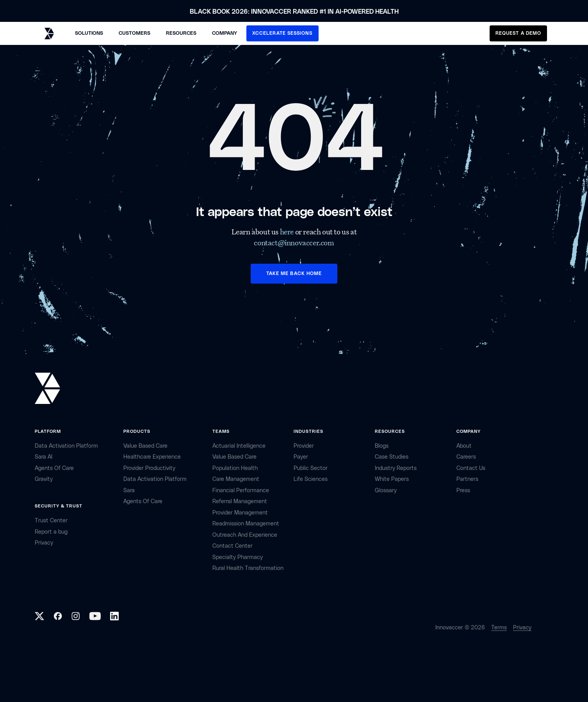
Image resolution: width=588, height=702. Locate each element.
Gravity (44, 479)
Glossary (386, 490)
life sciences (311, 479)
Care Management (236, 479)
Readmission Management (246, 524)
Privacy (522, 628)
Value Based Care (145, 446)
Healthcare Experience (152, 457)
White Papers (392, 479)
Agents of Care (54, 468)
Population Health (235, 468)
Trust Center (51, 521)
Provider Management (240, 513)
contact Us (471, 468)
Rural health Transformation (248, 568)
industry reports (396, 468)
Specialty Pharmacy (238, 557)
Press (463, 490)
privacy (44, 543)
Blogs (382, 446)
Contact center (233, 546)
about (464, 446)
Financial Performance (241, 490)
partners (467, 479)
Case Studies (392, 457)
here (288, 232)
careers (466, 457)
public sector (311, 468)
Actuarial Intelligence (239, 446)
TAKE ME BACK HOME (294, 273)
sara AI (44, 457)
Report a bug (51, 532)
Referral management (240, 501)
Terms (499, 628)
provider (304, 446)
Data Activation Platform (66, 446)
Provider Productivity (149, 468)
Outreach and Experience (245, 535)
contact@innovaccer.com (294, 243)
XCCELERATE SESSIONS (282, 33)
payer (301, 457)
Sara (129, 490)
